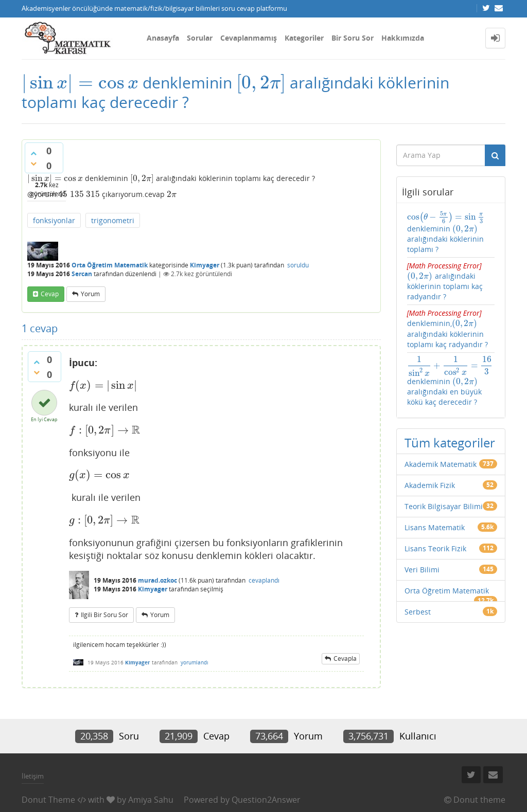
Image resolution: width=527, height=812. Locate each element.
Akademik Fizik (430, 485)
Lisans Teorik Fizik (435, 548)
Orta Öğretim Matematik (110, 265)
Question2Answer (266, 800)
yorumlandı (195, 662)
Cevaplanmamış (249, 38)
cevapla (345, 658)
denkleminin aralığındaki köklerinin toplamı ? (446, 232)
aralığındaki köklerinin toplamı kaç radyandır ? (445, 281)
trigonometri (113, 220)
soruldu (298, 265)
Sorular (200, 38)
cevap (50, 294)
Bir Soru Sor (353, 38)
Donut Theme (48, 800)
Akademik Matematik (441, 464)
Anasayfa (163, 38)
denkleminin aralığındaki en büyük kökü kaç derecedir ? (450, 382)
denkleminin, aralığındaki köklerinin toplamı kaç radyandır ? (447, 328)
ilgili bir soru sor (104, 615)
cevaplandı (264, 580)
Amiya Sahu (151, 800)
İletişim (33, 776)
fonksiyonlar (54, 220)
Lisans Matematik (435, 527)
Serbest (418, 612)
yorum (90, 294)
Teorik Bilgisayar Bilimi (444, 506)
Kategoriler (304, 38)
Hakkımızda (403, 38)
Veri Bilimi (422, 570)
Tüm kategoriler (450, 443)
